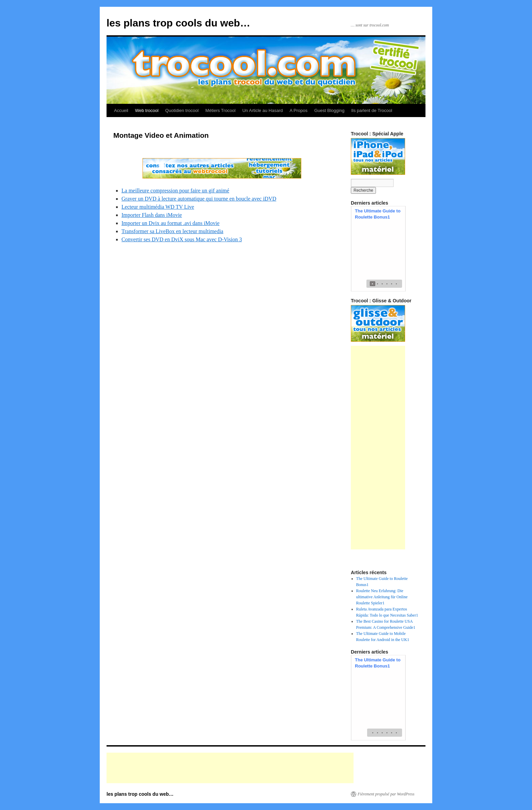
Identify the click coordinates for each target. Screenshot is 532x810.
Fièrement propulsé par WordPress (386, 794)
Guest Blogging (329, 110)
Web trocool (147, 110)
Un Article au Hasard (262, 110)
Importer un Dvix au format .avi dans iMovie (170, 223)
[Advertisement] (378, 448)
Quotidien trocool (182, 110)
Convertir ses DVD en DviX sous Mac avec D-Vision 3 (182, 239)
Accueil (121, 110)
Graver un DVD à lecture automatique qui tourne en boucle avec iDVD (199, 199)
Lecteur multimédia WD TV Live (158, 207)
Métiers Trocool (220, 110)
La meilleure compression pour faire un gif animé (175, 191)
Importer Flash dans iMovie (152, 215)
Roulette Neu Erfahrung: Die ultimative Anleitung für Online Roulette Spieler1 (382, 597)
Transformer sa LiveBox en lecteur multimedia (172, 231)
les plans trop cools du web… (178, 23)
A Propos (298, 110)
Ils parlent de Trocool (372, 110)
